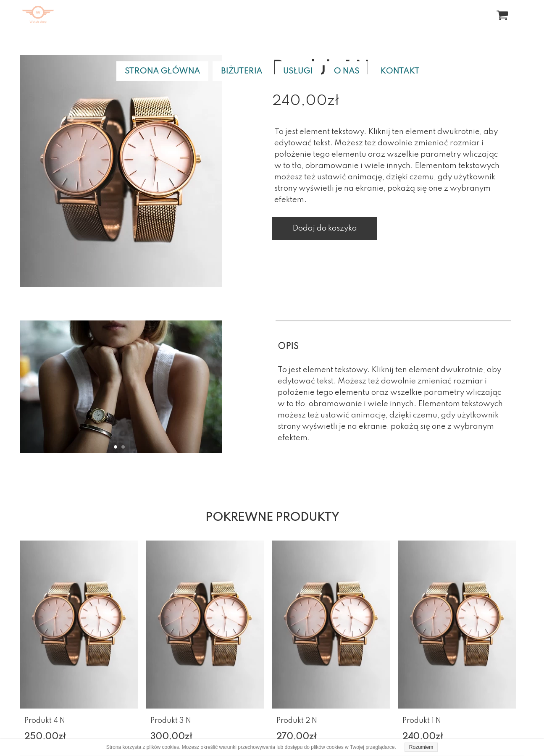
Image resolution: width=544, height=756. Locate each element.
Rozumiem (421, 747)
